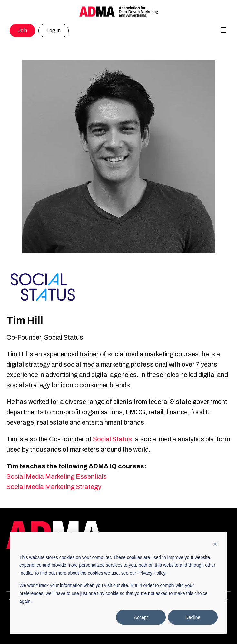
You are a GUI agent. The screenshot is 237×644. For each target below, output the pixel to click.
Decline (193, 617)
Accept (141, 617)
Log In (54, 30)
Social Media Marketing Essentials (57, 476)
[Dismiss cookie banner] (215, 545)
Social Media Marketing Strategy (54, 487)
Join (22, 30)
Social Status (112, 439)
